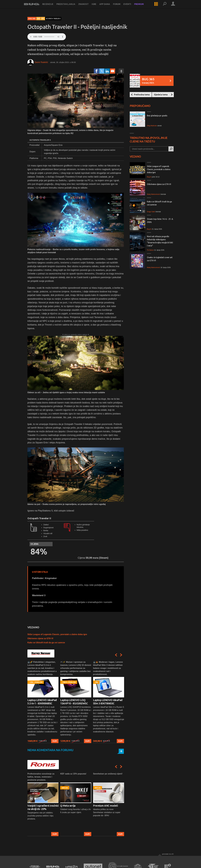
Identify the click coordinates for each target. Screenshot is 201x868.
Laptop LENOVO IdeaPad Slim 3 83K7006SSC (108, 702)
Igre (98, 7)
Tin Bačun (150, 250)
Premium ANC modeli (105, 806)
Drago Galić (151, 212)
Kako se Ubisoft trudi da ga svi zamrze (46, 643)
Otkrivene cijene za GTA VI (40, 638)
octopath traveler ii (53, 18)
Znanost (87, 7)
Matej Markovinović (154, 194)
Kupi (55, 741)
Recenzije (51, 7)
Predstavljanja (69, 7)
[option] (43, 702)
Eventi (131, 7)
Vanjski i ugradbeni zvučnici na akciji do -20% (43, 807)
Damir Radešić (41, 62)
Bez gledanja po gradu (157, 116)
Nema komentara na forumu (50, 750)
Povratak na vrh (168, 854)
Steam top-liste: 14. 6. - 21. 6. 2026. (160, 221)
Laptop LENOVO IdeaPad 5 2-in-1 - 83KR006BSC (42, 702)
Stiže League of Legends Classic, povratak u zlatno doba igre (57, 634)
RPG (43, 18)
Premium (143, 7)
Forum (120, 7)
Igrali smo (32, 18)
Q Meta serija (68, 806)
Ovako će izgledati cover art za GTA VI (160, 259)
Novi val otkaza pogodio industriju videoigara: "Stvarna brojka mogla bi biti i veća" (160, 241)
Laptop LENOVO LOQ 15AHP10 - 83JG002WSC (74, 702)
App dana (108, 7)
